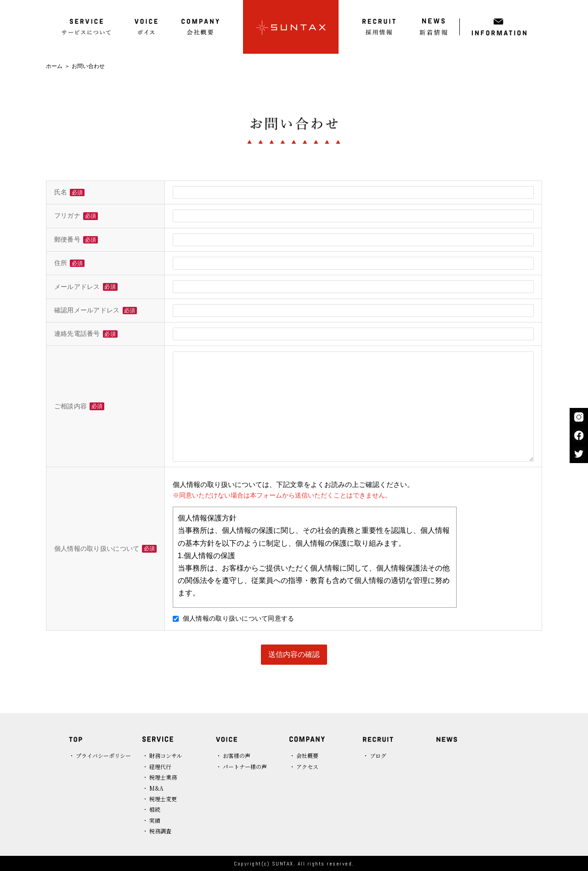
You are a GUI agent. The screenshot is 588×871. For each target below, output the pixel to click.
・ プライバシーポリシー (100, 755)
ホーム (54, 66)
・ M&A (153, 788)
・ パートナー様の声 (241, 766)
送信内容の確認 (294, 654)
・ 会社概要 (304, 755)
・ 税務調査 (157, 831)
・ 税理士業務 (160, 777)
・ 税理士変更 (160, 799)
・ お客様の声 (233, 755)
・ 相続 (151, 809)
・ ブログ (375, 755)
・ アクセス (304, 766)
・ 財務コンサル (162, 755)
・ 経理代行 (157, 766)
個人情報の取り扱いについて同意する (234, 618)
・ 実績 (151, 820)
